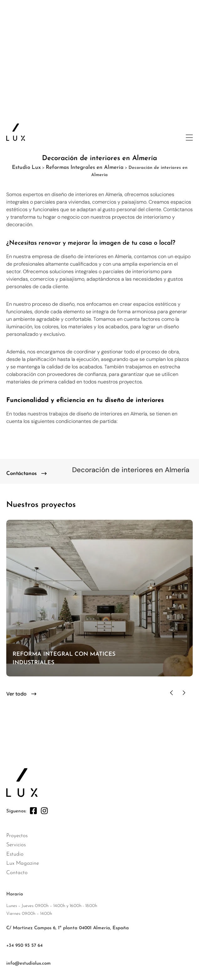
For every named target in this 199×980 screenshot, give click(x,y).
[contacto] (26, 474)
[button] (171, 693)
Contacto (17, 873)
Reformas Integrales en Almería (85, 167)
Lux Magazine (23, 863)
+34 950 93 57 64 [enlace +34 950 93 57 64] (24, 946)
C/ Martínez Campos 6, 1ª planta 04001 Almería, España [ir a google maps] (68, 928)
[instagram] (44, 811)
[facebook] (33, 811)
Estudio (15, 854)
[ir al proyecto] (99, 598)
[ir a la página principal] (16, 132)
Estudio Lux (26, 167)
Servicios (16, 845)
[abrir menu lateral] (189, 138)
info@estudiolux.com (29, 964)
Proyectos (17, 836)
